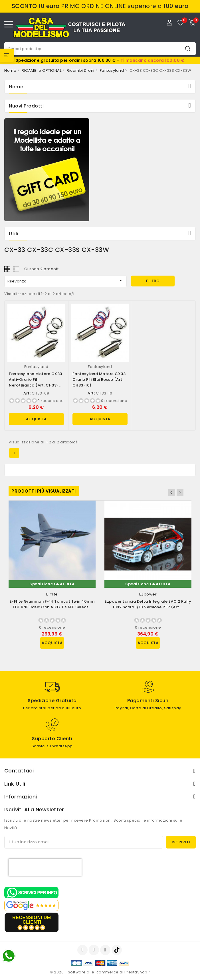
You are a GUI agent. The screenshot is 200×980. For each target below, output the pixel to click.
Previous (172, 493)
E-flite (52, 594)
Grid (8, 269)
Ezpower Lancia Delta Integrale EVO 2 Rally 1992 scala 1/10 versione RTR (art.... (148, 604)
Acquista (36, 419)
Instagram (106, 950)
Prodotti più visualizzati (44, 491)
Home (16, 87)
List (16, 269)
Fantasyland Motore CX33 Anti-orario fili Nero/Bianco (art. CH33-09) (36, 382)
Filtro (153, 281)
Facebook (83, 950)
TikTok (117, 950)
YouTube (94, 950)
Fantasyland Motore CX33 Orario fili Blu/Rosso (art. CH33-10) (99, 380)
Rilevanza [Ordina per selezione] (65, 281)
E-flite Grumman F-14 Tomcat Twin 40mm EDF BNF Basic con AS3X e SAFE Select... (52, 604)
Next (180, 493)
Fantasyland (36, 367)
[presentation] (45, 867)
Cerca (188, 48)
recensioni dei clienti (32, 920)
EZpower (148, 594)
